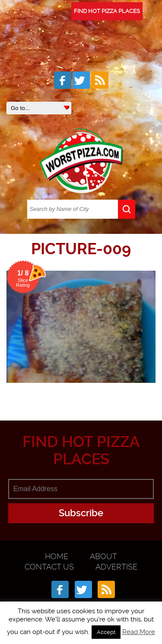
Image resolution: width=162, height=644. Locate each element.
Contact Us (49, 567)
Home (57, 556)
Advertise (116, 567)
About (103, 556)
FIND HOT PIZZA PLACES (107, 11)
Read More (139, 632)
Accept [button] (106, 632)
